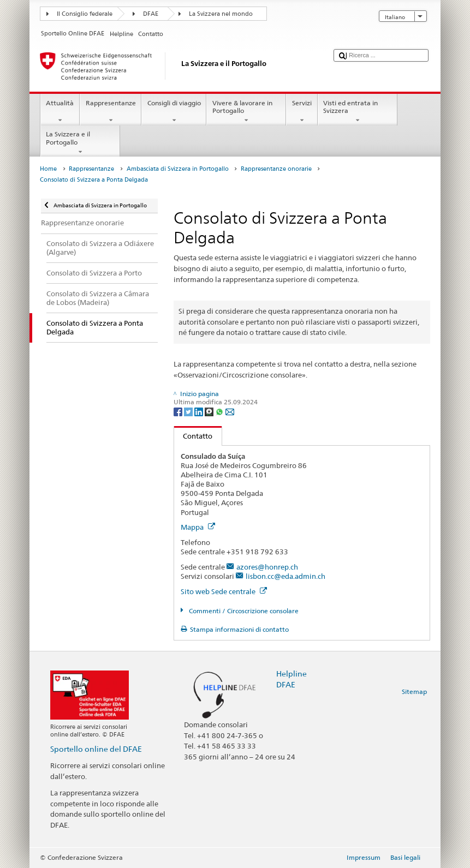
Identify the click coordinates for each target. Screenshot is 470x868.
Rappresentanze (111, 112)
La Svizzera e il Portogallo (80, 143)
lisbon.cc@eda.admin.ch (285, 576)
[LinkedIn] (200, 411)
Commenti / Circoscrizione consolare (243, 611)
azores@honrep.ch (267, 567)
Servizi (302, 112)
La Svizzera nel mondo (221, 14)
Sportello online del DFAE (96, 749)
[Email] (230, 411)
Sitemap (414, 692)
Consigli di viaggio (174, 112)
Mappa (198, 527)
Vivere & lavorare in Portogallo (246, 112)
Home (48, 169)
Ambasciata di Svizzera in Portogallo (178, 169)
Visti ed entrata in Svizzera (358, 112)
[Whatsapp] (220, 411)
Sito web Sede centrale (224, 591)
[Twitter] (189, 411)
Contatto (194, 436)
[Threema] (210, 411)
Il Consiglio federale (85, 14)
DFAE (151, 14)
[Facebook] (179, 411)
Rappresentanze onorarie (276, 169)
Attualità (60, 112)
